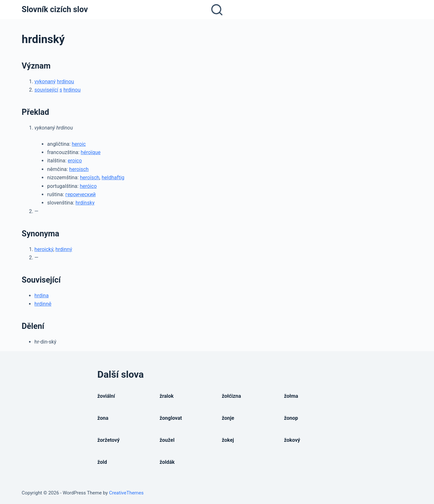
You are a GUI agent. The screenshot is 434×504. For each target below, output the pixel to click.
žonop (291, 418)
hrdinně (43, 304)
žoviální (106, 396)
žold (102, 462)
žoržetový (109, 440)
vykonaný (45, 82)
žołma (291, 396)
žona (103, 418)
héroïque (90, 152)
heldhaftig (113, 178)
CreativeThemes (126, 493)
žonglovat (171, 418)
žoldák (167, 462)
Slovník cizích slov (55, 9)
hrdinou (66, 82)
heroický (44, 249)
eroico (75, 161)
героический (80, 194)
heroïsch (90, 178)
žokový (292, 440)
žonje (228, 418)
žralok (167, 396)
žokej (228, 440)
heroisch (79, 169)
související (46, 90)
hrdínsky (85, 203)
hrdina (42, 296)
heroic (79, 144)
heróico (88, 186)
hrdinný (64, 249)
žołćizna (231, 396)
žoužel (167, 440)
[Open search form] (217, 10)
